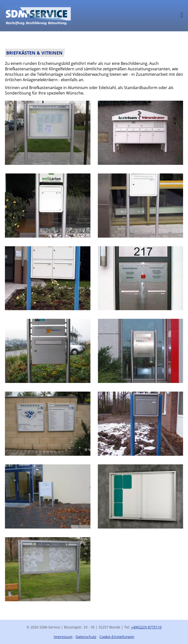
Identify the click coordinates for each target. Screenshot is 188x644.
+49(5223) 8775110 (146, 627)
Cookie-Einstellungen (117, 637)
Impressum (63, 637)
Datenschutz (86, 637)
